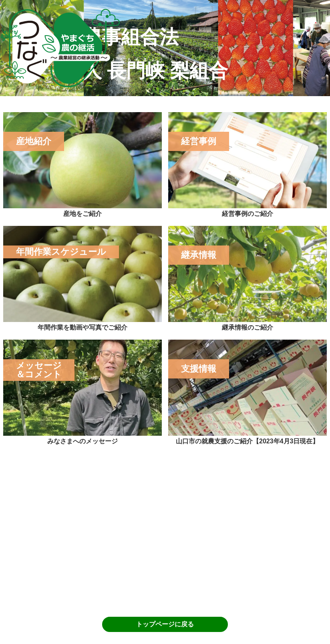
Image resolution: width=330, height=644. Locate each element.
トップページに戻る (165, 624)
